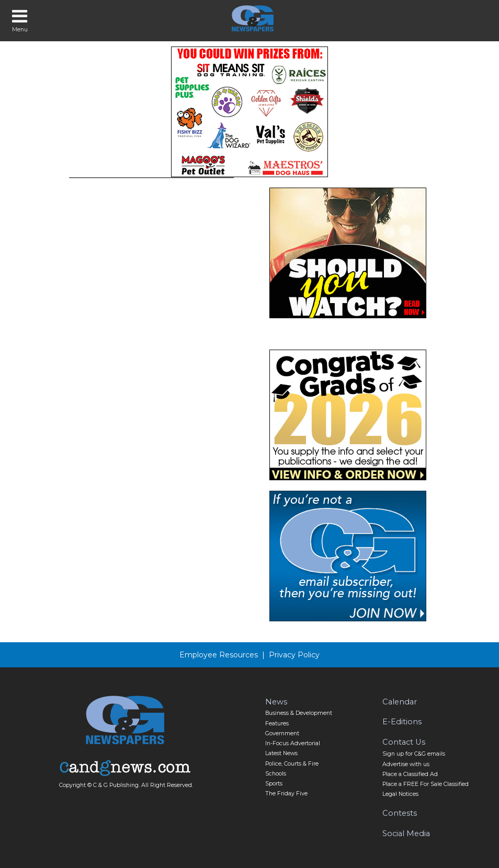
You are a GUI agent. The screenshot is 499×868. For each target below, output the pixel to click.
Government (282, 733)
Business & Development (299, 713)
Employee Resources (219, 655)
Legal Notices (400, 794)
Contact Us (404, 742)
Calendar (400, 702)
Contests (400, 813)
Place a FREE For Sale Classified (426, 784)
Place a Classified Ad (410, 774)
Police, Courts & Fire (292, 764)
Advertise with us (406, 764)
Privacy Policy (294, 655)
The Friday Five (286, 794)
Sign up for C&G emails (414, 754)
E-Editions (402, 722)
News (276, 702)
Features (277, 724)
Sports (274, 784)
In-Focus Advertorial (293, 743)
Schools (276, 774)
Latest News (281, 753)
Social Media (406, 834)
